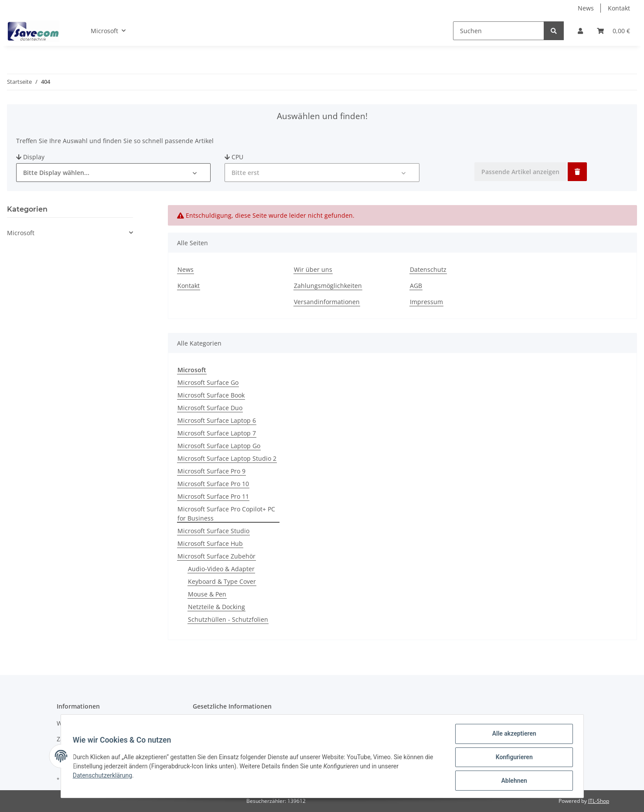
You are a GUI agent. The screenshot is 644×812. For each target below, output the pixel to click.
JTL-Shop (599, 801)
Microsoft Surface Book (211, 395)
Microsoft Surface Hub (210, 543)
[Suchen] (499, 31)
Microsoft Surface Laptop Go (219, 446)
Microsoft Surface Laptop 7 (217, 433)
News (586, 8)
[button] (580, 31)
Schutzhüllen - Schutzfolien (228, 619)
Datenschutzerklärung (105, 777)
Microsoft (21, 233)
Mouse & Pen (207, 594)
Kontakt (619, 8)
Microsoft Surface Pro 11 (213, 496)
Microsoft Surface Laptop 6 (217, 420)
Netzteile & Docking (216, 607)
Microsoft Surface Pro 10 (213, 484)
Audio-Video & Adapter (221, 569)
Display (30, 157)
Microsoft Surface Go (208, 382)
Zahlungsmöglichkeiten (328, 286)
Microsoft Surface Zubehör (216, 556)
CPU (234, 157)
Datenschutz (428, 269)
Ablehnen (512, 781)
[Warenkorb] (613, 31)
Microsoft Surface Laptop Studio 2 (227, 458)
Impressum (426, 302)
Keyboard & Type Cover (222, 581)
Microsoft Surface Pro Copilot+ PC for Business (226, 514)
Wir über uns (313, 269)
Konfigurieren (512, 758)
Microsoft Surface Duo (210, 408)
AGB (416, 286)
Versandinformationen (327, 302)
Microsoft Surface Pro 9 (211, 471)
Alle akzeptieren (512, 736)
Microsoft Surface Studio (213, 531)
